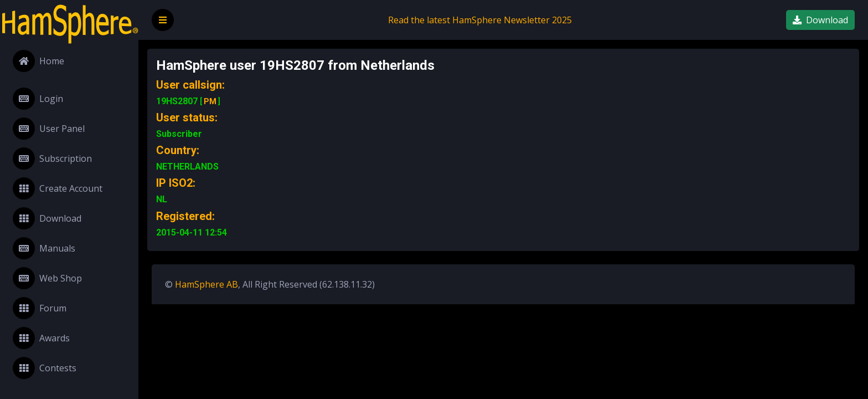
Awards (41, 338)
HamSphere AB (206, 284)
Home (38, 61)
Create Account (58, 188)
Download (47, 218)
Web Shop (47, 278)
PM (210, 101)
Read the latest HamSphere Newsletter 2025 (480, 20)
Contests (45, 368)
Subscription (52, 158)
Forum (40, 308)
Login (38, 99)
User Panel (49, 129)
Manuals (44, 248)
